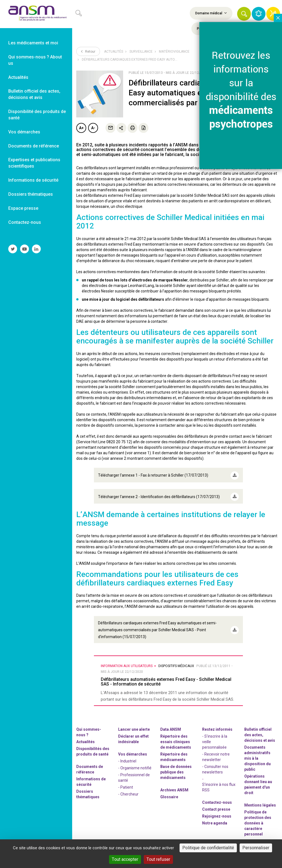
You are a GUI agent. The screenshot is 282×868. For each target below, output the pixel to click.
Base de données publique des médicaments (176, 766)
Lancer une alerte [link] (134, 723)
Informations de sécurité (91, 776)
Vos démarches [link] (24, 132)
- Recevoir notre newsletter (216, 751)
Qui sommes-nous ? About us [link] (35, 60)
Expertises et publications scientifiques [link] (34, 163)
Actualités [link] (18, 77)
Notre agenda (215, 817)
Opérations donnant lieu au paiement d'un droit (258, 778)
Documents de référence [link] (34, 146)
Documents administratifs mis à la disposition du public (257, 752)
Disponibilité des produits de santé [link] (37, 115)
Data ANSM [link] (171, 723)
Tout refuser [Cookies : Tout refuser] (158, 859)
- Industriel (127, 755)
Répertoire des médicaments (174, 751)
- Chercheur (128, 788)
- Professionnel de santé (134, 772)
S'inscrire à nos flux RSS (219, 781)
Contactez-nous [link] (25, 222)
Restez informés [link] (217, 723)
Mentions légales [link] (260, 799)
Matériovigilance (174, 52)
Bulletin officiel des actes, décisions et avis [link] (34, 94)
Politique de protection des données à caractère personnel (258, 817)
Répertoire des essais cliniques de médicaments (176, 736)
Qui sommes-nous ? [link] (89, 726)
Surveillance (141, 52)
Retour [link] (88, 51)
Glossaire (169, 791)
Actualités (114, 52)
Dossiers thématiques (88, 788)
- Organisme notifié (135, 762)
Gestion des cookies (255, 838)
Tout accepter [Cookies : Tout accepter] (125, 859)
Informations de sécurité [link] (33, 180)
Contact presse (216, 803)
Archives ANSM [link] (174, 784)
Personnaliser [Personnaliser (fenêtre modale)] (256, 848)
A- (93, 128)
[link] (36, 14)
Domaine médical (211, 13)
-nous (217, 810)
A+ (81, 128)
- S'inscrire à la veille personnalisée (215, 736)
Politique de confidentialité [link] (208, 848)
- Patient (126, 781)
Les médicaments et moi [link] (33, 43)
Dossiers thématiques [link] (31, 194)
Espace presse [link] (23, 208)
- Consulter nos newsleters (215, 763)
